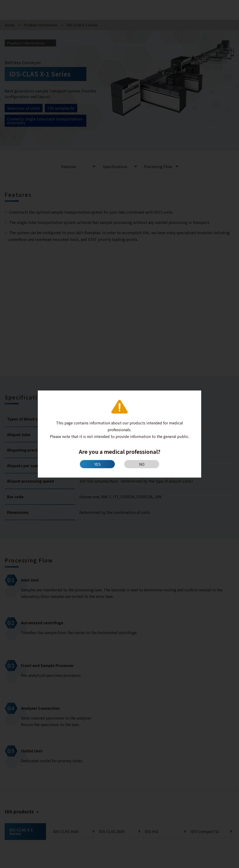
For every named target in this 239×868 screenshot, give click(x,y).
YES (97, 464)
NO (142, 464)
